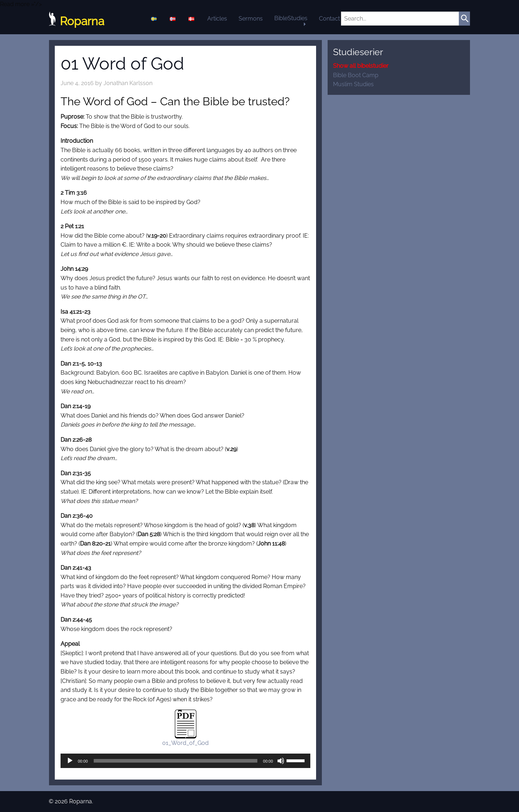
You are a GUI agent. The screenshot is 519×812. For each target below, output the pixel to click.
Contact (329, 19)
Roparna (77, 21)
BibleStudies (291, 18)
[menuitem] (155, 19)
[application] (185, 761)
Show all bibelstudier (361, 66)
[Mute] (281, 761)
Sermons (251, 19)
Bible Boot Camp (356, 75)
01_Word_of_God (185, 743)
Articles (217, 19)
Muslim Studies (353, 84)
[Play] (70, 761)
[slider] (176, 761)
